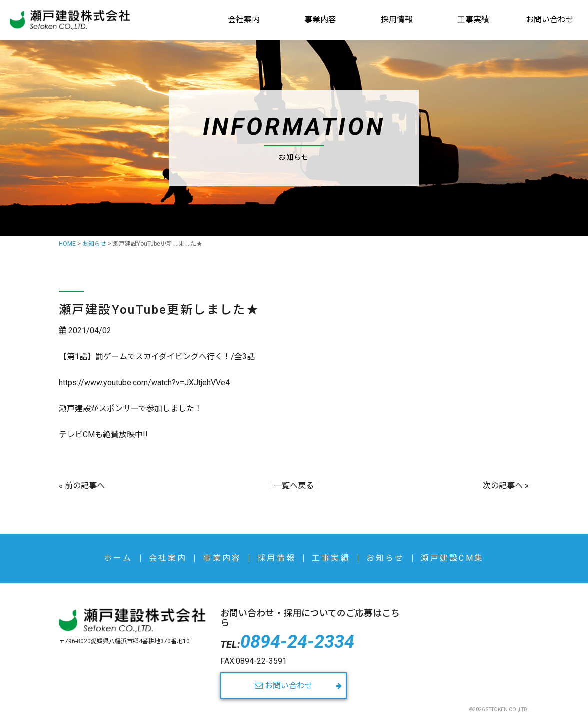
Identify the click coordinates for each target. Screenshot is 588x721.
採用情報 (397, 20)
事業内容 (320, 20)
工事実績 (473, 20)
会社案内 (244, 20)
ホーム (118, 558)
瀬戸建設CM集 (452, 558)
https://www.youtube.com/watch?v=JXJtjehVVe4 (144, 383)
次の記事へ (503, 486)
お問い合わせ (550, 20)
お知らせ (386, 558)
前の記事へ (85, 486)
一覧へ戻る (294, 486)
